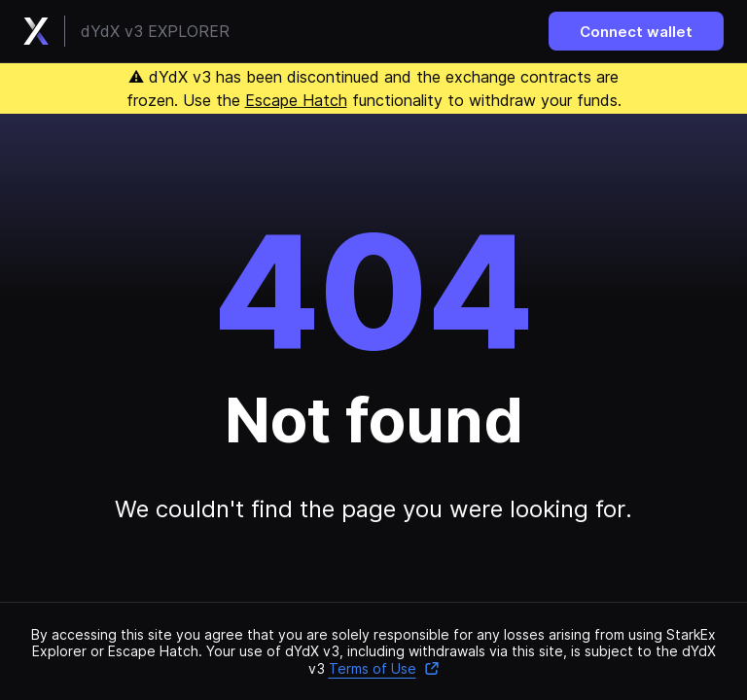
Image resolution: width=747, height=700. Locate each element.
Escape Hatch (296, 100)
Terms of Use (384, 668)
